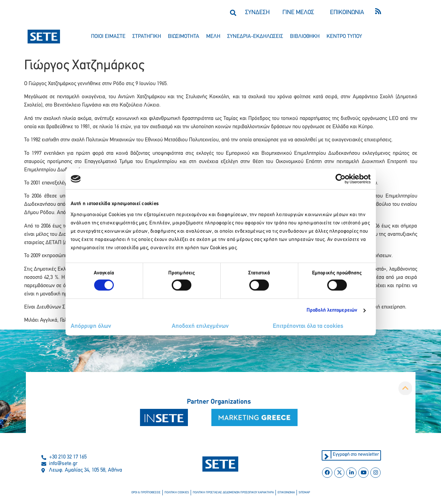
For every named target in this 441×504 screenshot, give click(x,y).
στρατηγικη (147, 37)
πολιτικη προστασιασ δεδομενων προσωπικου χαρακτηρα (233, 492)
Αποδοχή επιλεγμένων (200, 326)
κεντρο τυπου (344, 37)
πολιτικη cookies (177, 492)
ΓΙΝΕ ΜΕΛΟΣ (298, 13)
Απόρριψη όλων (91, 326)
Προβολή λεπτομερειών (332, 310)
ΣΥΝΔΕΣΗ (257, 13)
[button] (233, 13)
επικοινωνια (286, 492)
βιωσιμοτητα (184, 37)
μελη (213, 37)
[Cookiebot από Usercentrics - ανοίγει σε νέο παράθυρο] (340, 179)
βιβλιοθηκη (305, 37)
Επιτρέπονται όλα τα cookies (308, 326)
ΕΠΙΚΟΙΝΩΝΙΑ (347, 13)
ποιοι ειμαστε (108, 37)
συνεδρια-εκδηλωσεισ (255, 37)
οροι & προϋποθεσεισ (146, 492)
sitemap (304, 492)
